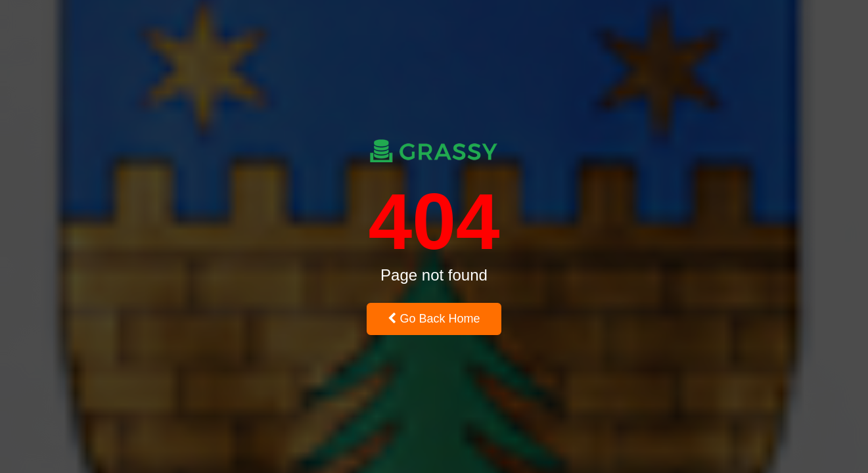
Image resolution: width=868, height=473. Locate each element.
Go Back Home (434, 319)
